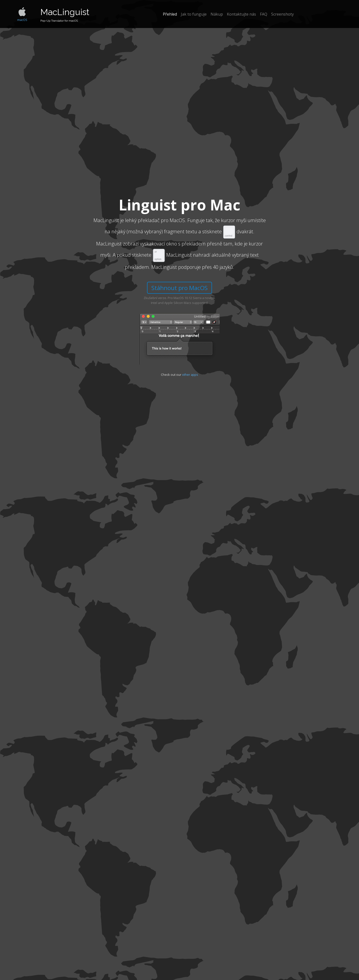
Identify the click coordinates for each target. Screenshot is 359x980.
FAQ (264, 14)
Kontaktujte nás (241, 14)
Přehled (170, 14)
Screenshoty (282, 14)
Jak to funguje (194, 14)
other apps (190, 375)
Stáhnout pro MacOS (179, 288)
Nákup (217, 14)
